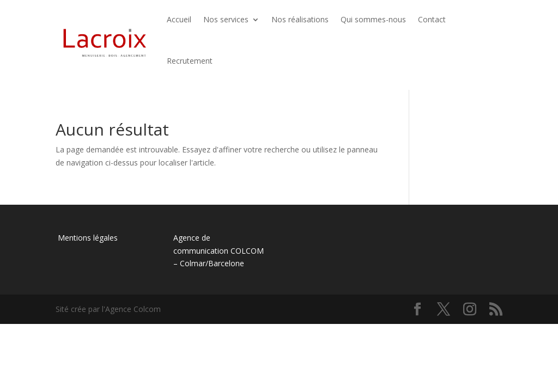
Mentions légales (87, 238)
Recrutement (190, 61)
